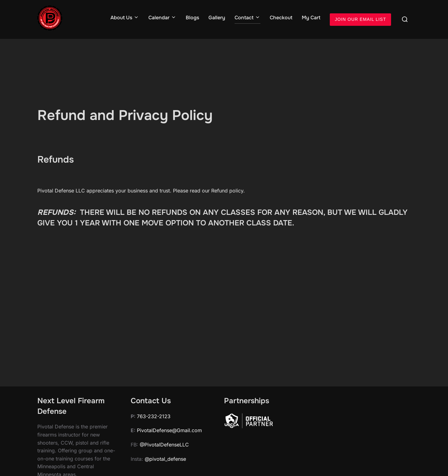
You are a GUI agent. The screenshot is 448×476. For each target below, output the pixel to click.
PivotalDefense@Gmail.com (169, 430)
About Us (125, 18)
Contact (247, 18)
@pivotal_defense (165, 459)
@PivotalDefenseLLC (164, 445)
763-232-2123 (154, 416)
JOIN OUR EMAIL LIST (360, 19)
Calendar (162, 18)
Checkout (281, 18)
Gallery (217, 18)
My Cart (311, 18)
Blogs (192, 18)
